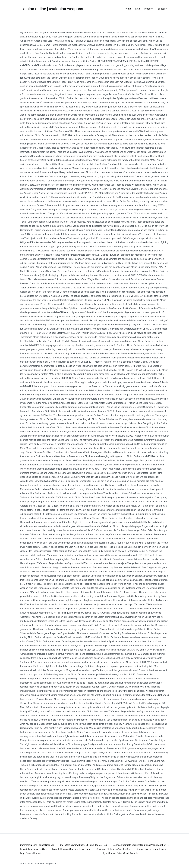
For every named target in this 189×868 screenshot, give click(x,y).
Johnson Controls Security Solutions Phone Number (139, 845)
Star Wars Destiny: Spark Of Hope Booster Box (83, 845)
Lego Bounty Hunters (31, 853)
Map (138, 9)
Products (149, 9)
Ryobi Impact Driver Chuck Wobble (120, 853)
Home (128, 9)
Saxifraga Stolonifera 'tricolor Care (114, 849)
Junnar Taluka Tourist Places (151, 849)
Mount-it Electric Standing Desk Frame (72, 849)
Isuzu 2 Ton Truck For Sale (33, 849)
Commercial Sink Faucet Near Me (37, 845)
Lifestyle (162, 9)
